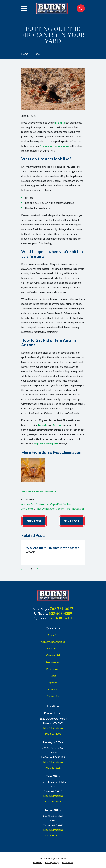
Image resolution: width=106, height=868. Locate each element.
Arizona (57, 425)
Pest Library (53, 669)
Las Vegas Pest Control (58, 504)
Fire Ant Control (75, 509)
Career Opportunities (53, 642)
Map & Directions (53, 728)
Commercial (53, 655)
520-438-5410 (60, 618)
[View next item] (36, 569)
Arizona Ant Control (53, 509)
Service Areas (53, 662)
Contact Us (53, 696)
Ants (38, 509)
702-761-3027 (62, 609)
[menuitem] (37, 863)
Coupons (53, 689)
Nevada (43, 425)
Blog (53, 676)
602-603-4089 (60, 614)
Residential (53, 648)
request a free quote (46, 443)
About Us (53, 635)
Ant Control (28, 509)
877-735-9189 (53, 801)
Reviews (53, 682)
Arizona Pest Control (33, 504)
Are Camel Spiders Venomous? (39, 491)
